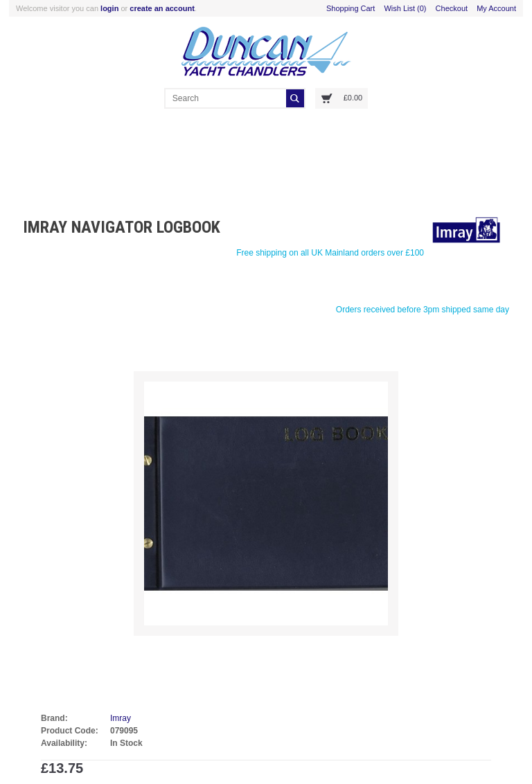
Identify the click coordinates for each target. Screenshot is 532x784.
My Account (496, 8)
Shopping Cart (351, 8)
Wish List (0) (405, 8)
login (109, 8)
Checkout (452, 8)
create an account (162, 8)
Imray (121, 718)
